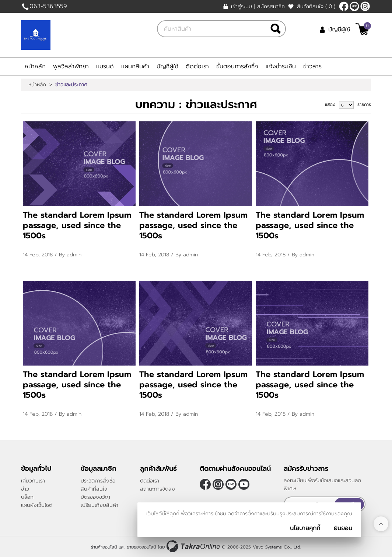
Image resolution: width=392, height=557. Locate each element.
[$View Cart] (362, 29)
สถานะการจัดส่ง (157, 489)
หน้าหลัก (35, 66)
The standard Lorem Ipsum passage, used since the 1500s (77, 225)
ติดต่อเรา (197, 66)
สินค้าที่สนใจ (316, 6)
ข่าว (25, 489)
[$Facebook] (344, 6)
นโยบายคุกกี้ (305, 528)
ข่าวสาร (312, 66)
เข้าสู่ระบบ (241, 6)
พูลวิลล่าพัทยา (71, 66)
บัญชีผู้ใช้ (339, 30)
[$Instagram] (365, 6)
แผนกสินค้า (135, 66)
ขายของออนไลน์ (141, 547)
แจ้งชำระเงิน (281, 66)
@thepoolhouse (354, 6)
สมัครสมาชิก (271, 6)
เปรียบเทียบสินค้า (99, 505)
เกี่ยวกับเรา (33, 481)
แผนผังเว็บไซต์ (37, 505)
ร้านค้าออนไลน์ (104, 547)
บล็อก (27, 497)
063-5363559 (48, 6)
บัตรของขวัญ (95, 497)
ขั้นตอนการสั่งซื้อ (237, 66)
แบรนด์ (105, 66)
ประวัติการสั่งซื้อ (98, 481)
